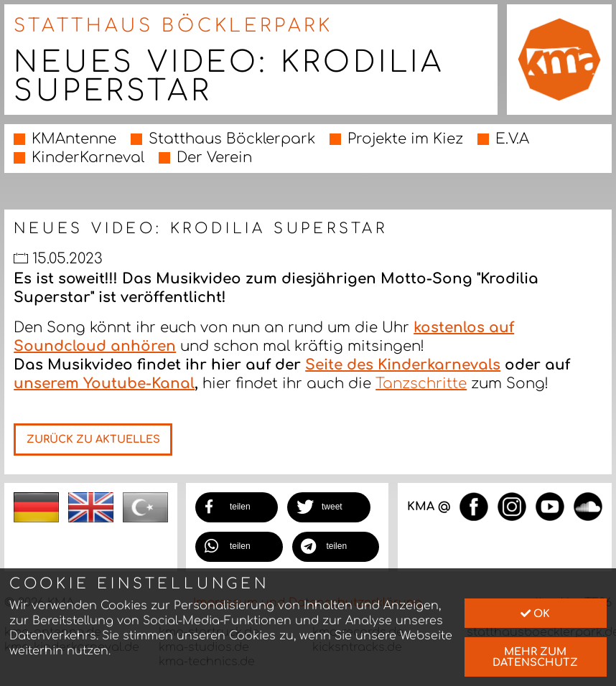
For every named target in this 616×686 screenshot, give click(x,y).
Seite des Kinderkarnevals (403, 365)
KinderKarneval (88, 158)
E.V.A (512, 139)
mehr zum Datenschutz (535, 657)
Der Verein (214, 158)
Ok (535, 614)
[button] (237, 507)
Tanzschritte (421, 384)
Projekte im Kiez (405, 139)
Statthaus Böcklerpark (232, 139)
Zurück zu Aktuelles (93, 439)
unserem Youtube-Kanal (104, 384)
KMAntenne (74, 139)
